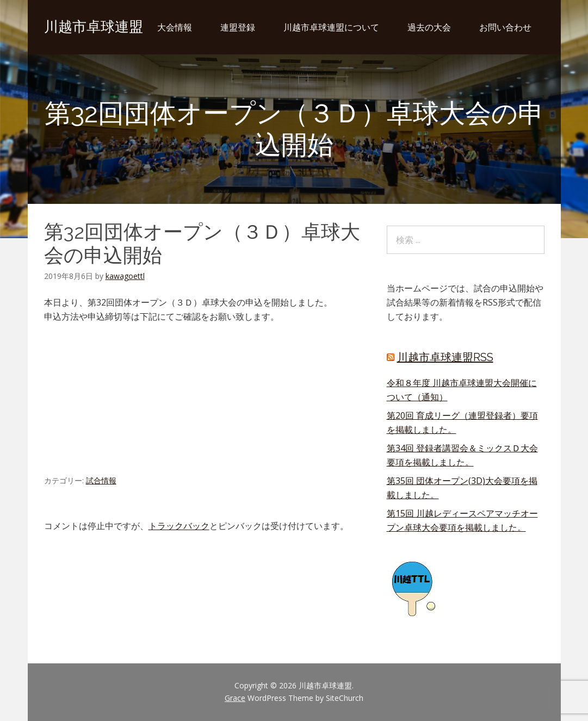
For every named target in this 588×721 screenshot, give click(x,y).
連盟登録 (238, 27)
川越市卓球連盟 (94, 27)
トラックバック (179, 526)
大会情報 (175, 27)
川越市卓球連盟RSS (445, 357)
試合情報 (101, 480)
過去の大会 (429, 27)
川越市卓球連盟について (331, 27)
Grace (235, 698)
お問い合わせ (505, 27)
